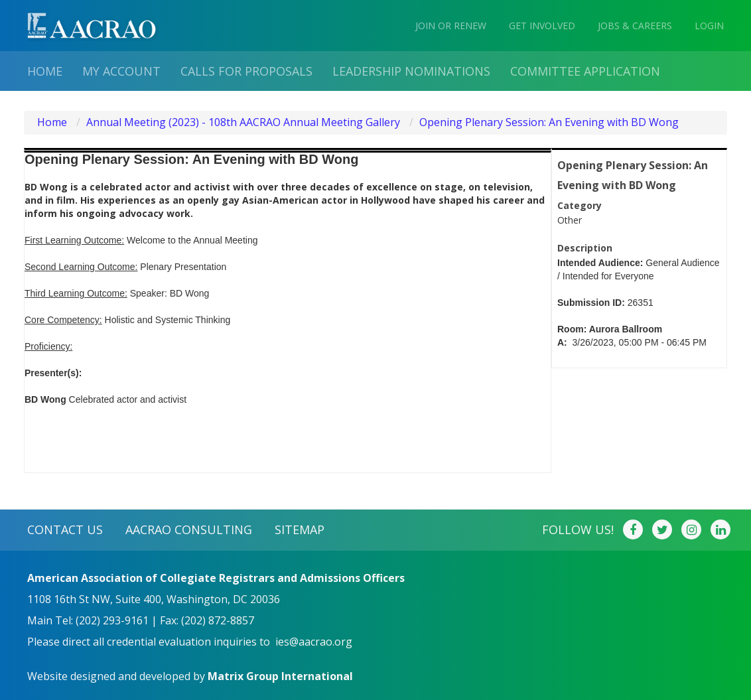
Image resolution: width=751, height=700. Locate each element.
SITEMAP (300, 529)
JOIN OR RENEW (451, 26)
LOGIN (709, 26)
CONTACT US (65, 529)
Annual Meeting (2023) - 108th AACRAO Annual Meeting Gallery (243, 122)
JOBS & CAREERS (635, 26)
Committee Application (585, 71)
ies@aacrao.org (314, 642)
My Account (121, 71)
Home (45, 71)
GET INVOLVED (542, 26)
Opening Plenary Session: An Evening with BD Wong (549, 122)
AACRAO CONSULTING (189, 529)
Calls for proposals (246, 71)
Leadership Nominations (411, 71)
